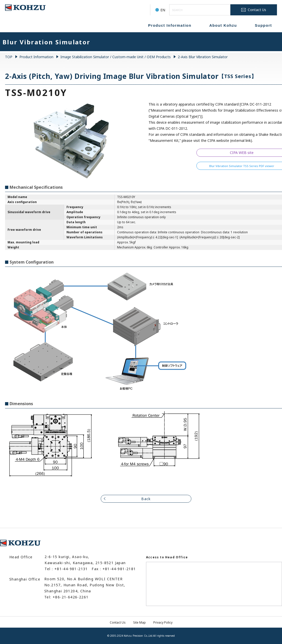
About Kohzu (223, 25)
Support (263, 25)
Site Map (139, 622)
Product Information (170, 25)
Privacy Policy (163, 622)
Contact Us (118, 622)
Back (146, 499)
